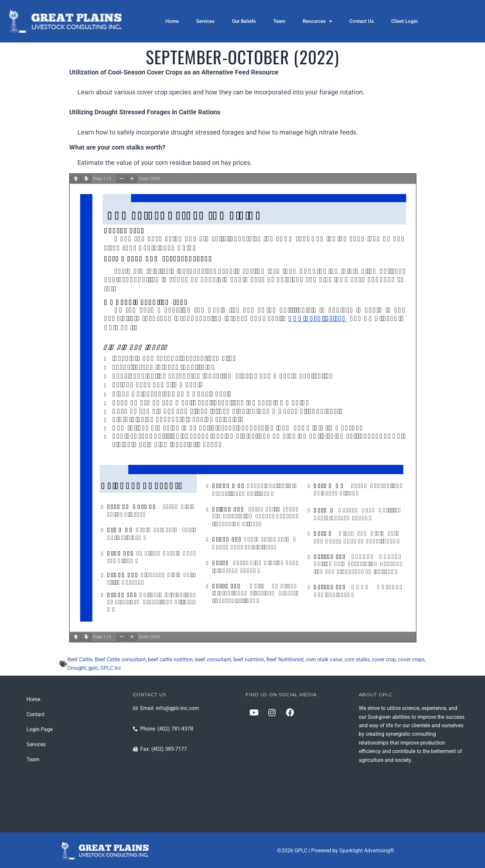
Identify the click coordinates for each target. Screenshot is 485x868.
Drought (77, 668)
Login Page (40, 729)
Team (279, 21)
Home (172, 21)
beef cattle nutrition (170, 659)
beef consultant (213, 659)
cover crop (384, 659)
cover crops (411, 659)
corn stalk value (324, 659)
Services (205, 21)
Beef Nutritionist (285, 659)
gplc (93, 668)
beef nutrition (249, 659)
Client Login (404, 21)
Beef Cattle (80, 659)
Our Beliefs (244, 21)
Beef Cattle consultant (120, 659)
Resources (317, 21)
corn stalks (357, 659)
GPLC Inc (111, 668)
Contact (35, 714)
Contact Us (362, 21)
